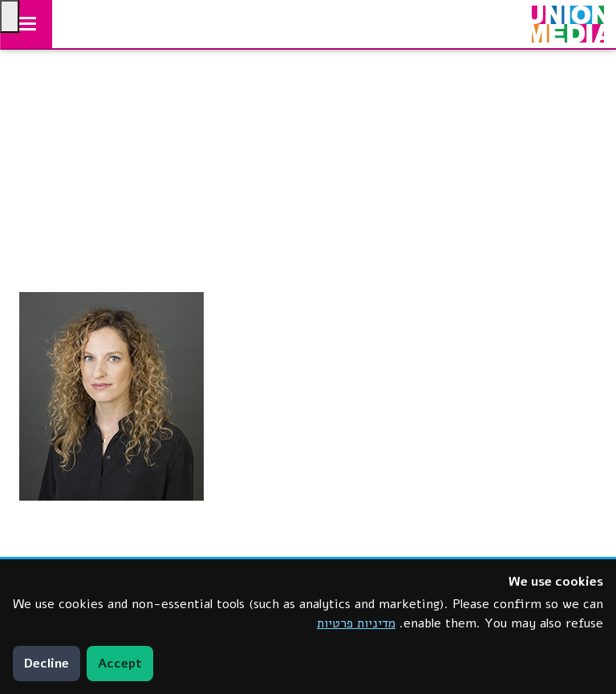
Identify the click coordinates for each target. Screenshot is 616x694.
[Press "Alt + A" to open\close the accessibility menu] (10, 16)
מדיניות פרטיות (356, 623)
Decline (47, 664)
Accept (120, 664)
